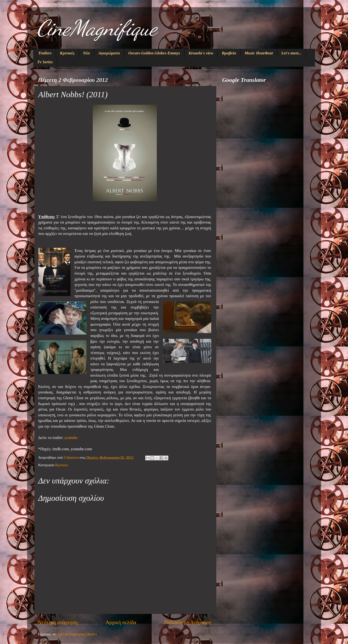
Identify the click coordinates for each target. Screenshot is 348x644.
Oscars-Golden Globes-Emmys (154, 53)
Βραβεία (229, 53)
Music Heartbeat (259, 53)
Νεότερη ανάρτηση (58, 622)
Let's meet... (291, 53)
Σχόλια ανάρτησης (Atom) (77, 634)
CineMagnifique (97, 28)
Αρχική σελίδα (121, 622)
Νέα (87, 53)
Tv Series (45, 62)
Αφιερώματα (109, 53)
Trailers (45, 53)
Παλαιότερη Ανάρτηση (188, 622)
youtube (71, 438)
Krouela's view (201, 53)
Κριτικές (67, 53)
